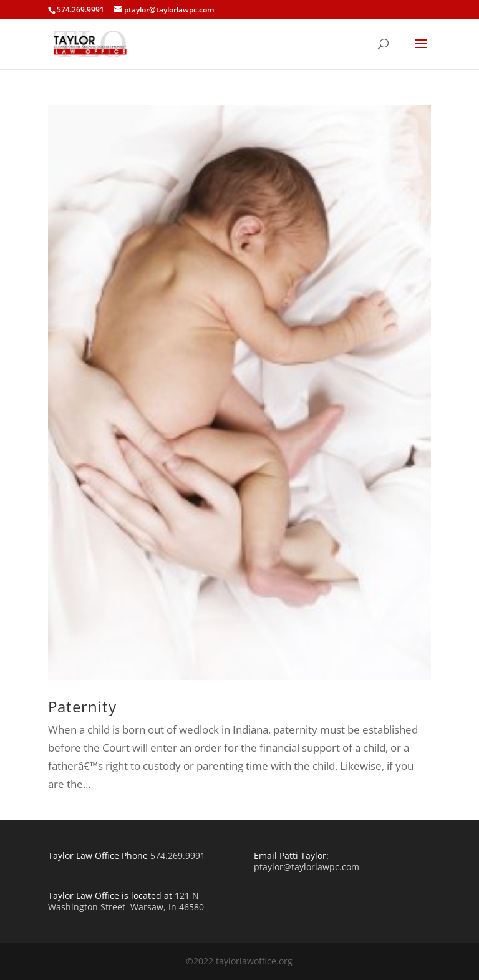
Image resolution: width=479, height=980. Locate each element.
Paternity (82, 706)
